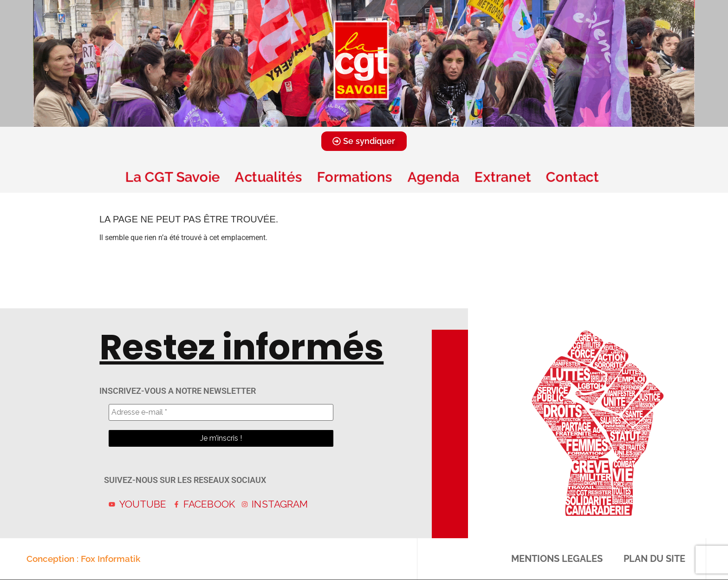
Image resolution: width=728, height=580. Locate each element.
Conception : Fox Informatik (83, 559)
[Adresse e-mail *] (221, 412)
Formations (355, 177)
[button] (351, 120)
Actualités (269, 177)
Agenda (433, 177)
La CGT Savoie (173, 177)
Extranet (503, 177)
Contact (574, 177)
